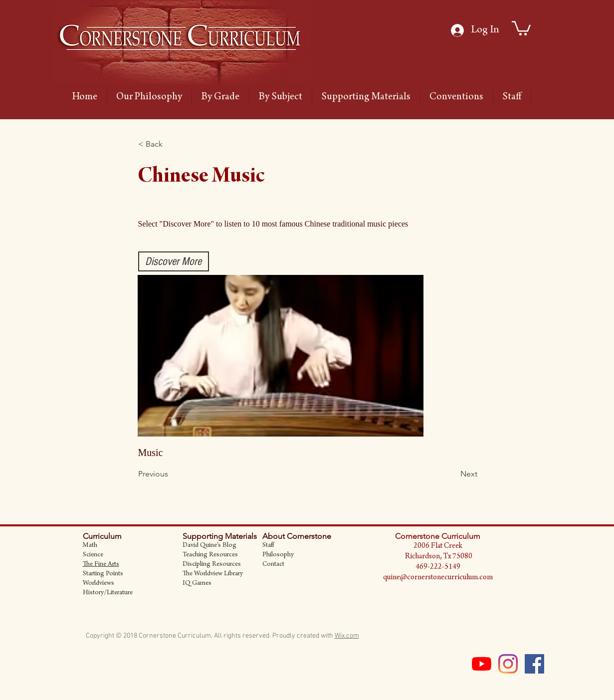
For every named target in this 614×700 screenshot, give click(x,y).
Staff (268, 546)
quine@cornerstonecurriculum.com (438, 578)
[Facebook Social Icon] (534, 664)
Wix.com (347, 636)
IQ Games (197, 584)
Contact (273, 565)
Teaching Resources (210, 555)
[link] (521, 27)
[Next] (452, 474)
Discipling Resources (212, 565)
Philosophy (278, 555)
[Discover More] (174, 261)
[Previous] (171, 474)
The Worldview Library (213, 574)
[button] (171, 144)
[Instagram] (508, 664)
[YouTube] (482, 664)
